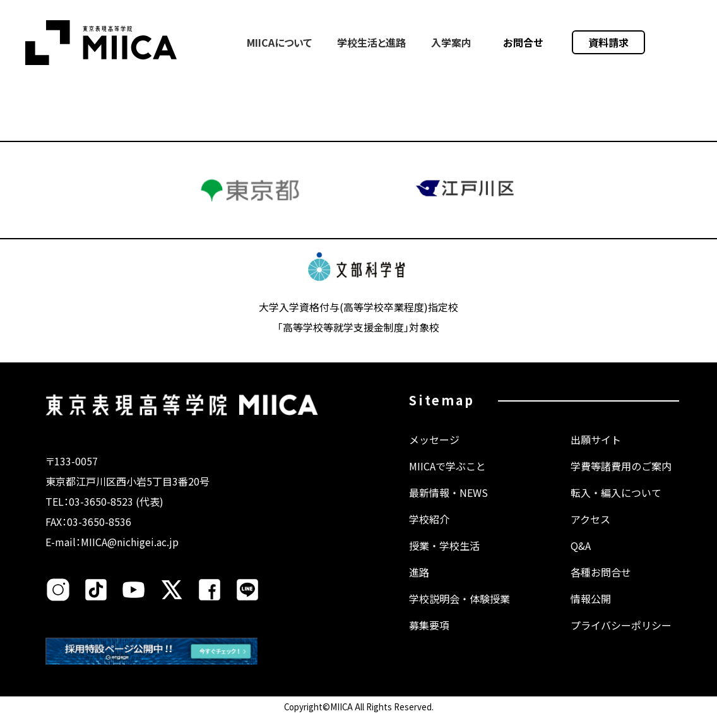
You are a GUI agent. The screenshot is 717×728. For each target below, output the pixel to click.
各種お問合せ (601, 585)
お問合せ (523, 42)
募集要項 (429, 638)
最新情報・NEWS (448, 505)
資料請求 (608, 42)
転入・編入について (616, 505)
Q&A (581, 558)
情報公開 (591, 611)
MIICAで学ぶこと (447, 479)
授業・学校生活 (444, 558)
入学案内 (451, 42)
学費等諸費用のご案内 (621, 479)
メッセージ (434, 452)
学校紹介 (429, 532)
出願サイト (596, 452)
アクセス (590, 532)
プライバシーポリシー (621, 638)
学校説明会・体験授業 (459, 611)
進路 (419, 585)
